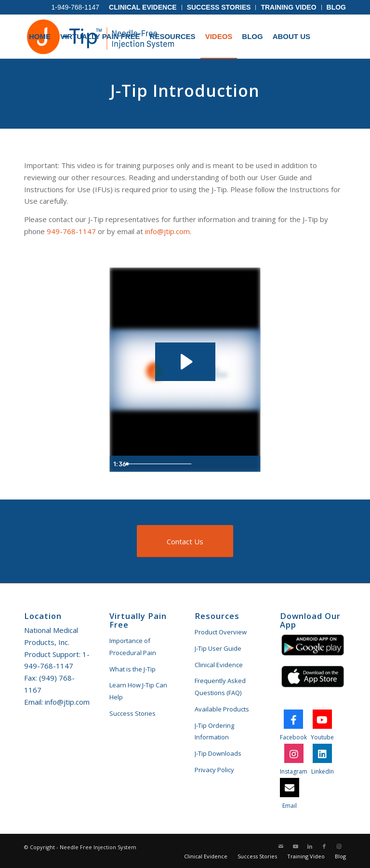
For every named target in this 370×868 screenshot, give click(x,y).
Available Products (222, 709)
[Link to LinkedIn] (310, 846)
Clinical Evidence (143, 7)
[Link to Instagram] (339, 846)
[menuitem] (143, 7)
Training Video (288, 7)
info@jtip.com (167, 231)
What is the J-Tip (132, 669)
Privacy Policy (214, 770)
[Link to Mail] (281, 846)
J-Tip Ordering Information (214, 731)
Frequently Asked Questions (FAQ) (220, 687)
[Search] (88, 80)
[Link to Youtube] (295, 846)
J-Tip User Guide (218, 648)
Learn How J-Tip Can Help (138, 691)
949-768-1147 (71, 231)
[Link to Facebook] (324, 846)
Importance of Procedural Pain (133, 647)
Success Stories (219, 7)
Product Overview (221, 632)
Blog (336, 7)
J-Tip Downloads (218, 753)
